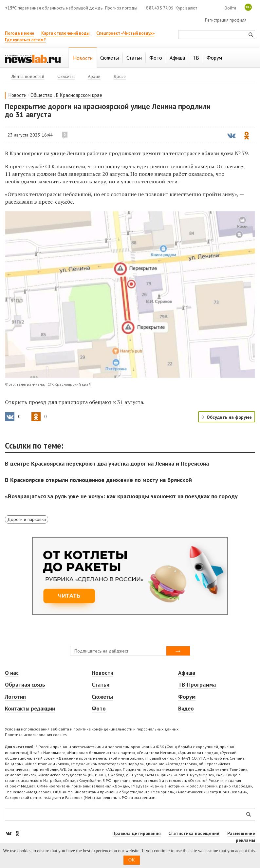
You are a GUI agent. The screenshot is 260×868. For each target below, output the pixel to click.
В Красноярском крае (79, 95)
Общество (41, 95)
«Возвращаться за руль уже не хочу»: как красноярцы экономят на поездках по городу (121, 496)
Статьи (101, 685)
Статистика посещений (194, 833)
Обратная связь (25, 685)
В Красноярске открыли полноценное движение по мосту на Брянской (98, 480)
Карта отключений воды (65, 33)
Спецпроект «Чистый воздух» (125, 33)
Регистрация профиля (226, 20)
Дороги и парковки (27, 519)
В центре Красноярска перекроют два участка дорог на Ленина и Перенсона (107, 463)
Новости (18, 95)
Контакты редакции (30, 709)
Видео (186, 709)
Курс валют (186, 8)
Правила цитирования (137, 833)
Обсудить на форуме (229, 417)
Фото (99, 709)
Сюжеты (102, 697)
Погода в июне (19, 33)
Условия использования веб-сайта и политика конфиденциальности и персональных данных (92, 729)
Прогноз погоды (121, 8)
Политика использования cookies (36, 735)
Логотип (15, 697)
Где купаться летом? (25, 40)
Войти (230, 8)
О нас (12, 673)
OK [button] (132, 860)
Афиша (187, 673)
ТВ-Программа (197, 685)
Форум (187, 697)
